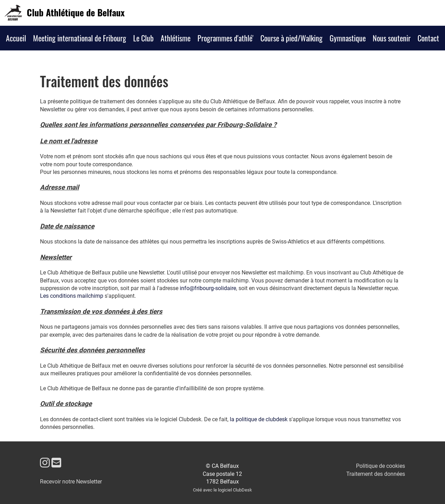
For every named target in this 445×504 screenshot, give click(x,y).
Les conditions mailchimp (72, 296)
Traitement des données (376, 474)
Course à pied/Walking (292, 38)
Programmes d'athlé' (225, 38)
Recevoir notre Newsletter (71, 482)
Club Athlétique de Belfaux (76, 13)
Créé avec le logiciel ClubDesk (222, 490)
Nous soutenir (392, 38)
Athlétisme (176, 38)
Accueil (16, 38)
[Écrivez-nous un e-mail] (56, 463)
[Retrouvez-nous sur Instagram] (45, 463)
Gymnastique (348, 38)
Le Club (143, 38)
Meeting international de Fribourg (80, 38)
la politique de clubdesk (259, 419)
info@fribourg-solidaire (208, 288)
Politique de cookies (381, 466)
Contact (428, 38)
